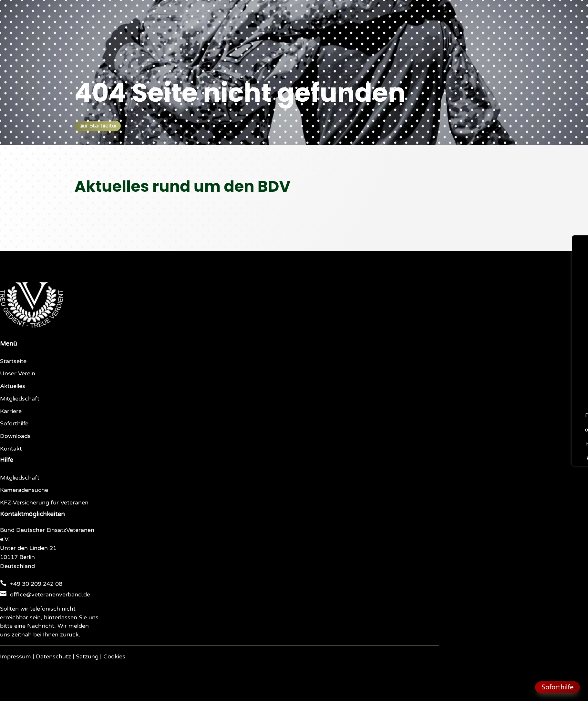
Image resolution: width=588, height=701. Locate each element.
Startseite (13, 361)
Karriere (11, 411)
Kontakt (11, 449)
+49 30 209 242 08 (36, 584)
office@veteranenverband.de (50, 595)
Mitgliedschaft (20, 399)
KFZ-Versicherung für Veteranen (44, 503)
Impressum (15, 657)
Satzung (87, 657)
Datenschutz (53, 657)
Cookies (114, 657)
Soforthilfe (14, 424)
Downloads (15, 436)
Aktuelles (13, 386)
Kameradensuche (24, 490)
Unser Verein (18, 374)
